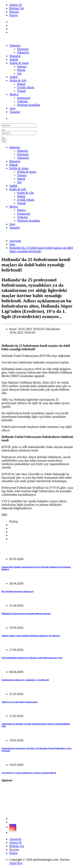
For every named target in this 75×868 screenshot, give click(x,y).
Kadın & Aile (18, 80)
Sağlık (13, 186)
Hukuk (14, 165)
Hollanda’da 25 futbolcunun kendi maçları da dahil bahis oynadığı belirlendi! (41, 249)
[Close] (4, 140)
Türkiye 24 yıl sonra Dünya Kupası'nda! (20, 702)
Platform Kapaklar (29, 105)
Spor (12, 224)
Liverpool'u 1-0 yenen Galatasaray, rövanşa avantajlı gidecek (29, 773)
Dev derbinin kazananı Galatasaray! (18, 591)
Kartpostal (24, 98)
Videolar (22, 101)
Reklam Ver (17, 8)
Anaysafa (15, 241)
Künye (14, 15)
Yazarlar (15, 112)
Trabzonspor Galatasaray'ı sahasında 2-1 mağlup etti (25, 680)
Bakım (21, 84)
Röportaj (15, 161)
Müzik (21, 70)
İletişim (14, 12)
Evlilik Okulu (26, 87)
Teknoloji (23, 52)
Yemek (22, 91)
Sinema (22, 66)
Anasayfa (15, 839)
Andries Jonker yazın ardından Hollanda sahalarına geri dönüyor (31, 635)
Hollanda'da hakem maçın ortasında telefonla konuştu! (26, 613)
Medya (14, 94)
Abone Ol (15, 5)
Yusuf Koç (16, 863)
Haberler (15, 45)
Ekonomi (23, 49)
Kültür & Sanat (19, 63)
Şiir (19, 182)
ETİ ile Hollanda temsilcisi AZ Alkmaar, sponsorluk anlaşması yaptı (32, 658)
